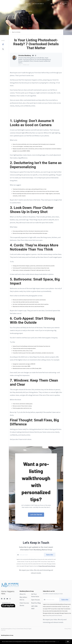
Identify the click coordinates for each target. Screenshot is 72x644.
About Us (28, 4)
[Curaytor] (8, 607)
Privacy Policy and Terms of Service (47, 566)
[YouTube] (7, 599)
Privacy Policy (68, 629)
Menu (53, 4)
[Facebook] (2, 599)
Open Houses (29, 11)
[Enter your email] (31, 555)
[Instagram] (10, 599)
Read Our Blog (36, 603)
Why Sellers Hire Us (38, 4)
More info (57, 642)
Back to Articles (16, 32)
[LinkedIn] (4, 599)
